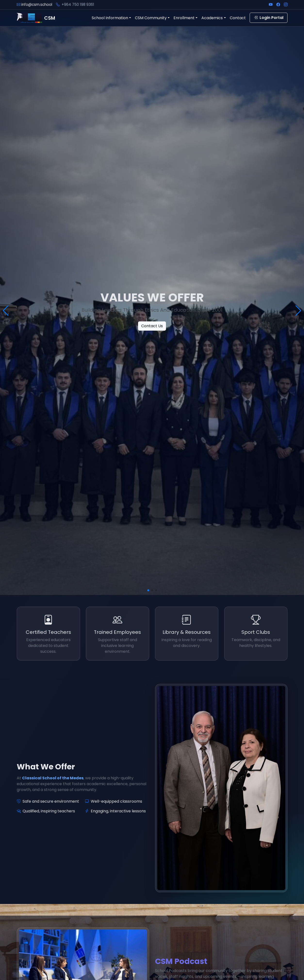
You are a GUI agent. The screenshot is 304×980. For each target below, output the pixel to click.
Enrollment (184, 18)
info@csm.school (37, 4)
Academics (212, 18)
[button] (148, 590)
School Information (110, 18)
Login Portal (269, 18)
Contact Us (152, 326)
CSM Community (151, 18)
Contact (238, 18)
